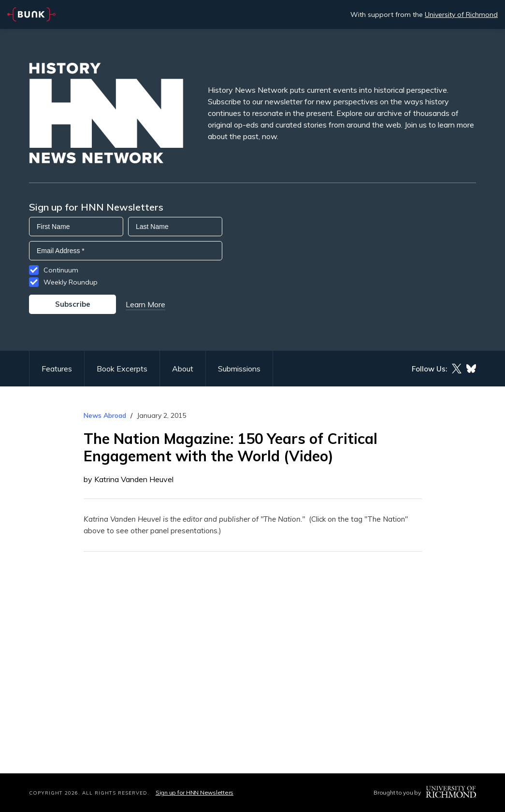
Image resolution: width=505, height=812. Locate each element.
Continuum (61, 270)
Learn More (145, 304)
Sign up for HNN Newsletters (195, 792)
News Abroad (105, 415)
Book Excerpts (122, 369)
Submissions (239, 369)
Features (57, 369)
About (183, 369)
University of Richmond (461, 14)
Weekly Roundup (71, 282)
